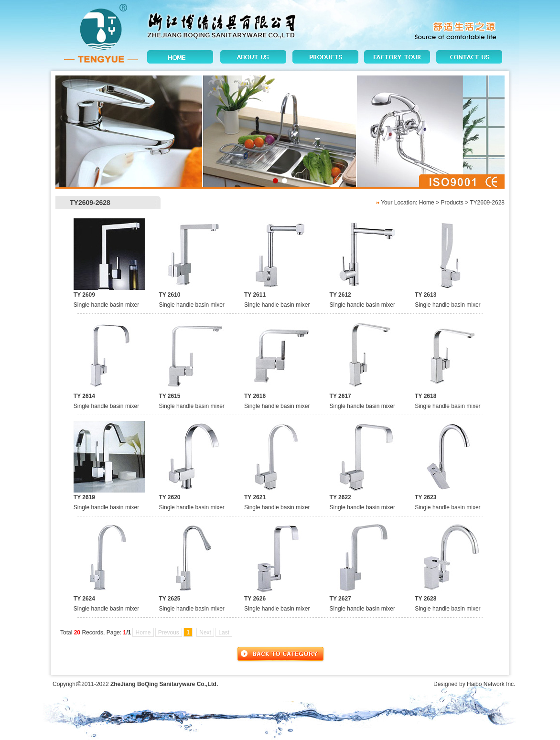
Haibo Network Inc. (491, 684)
